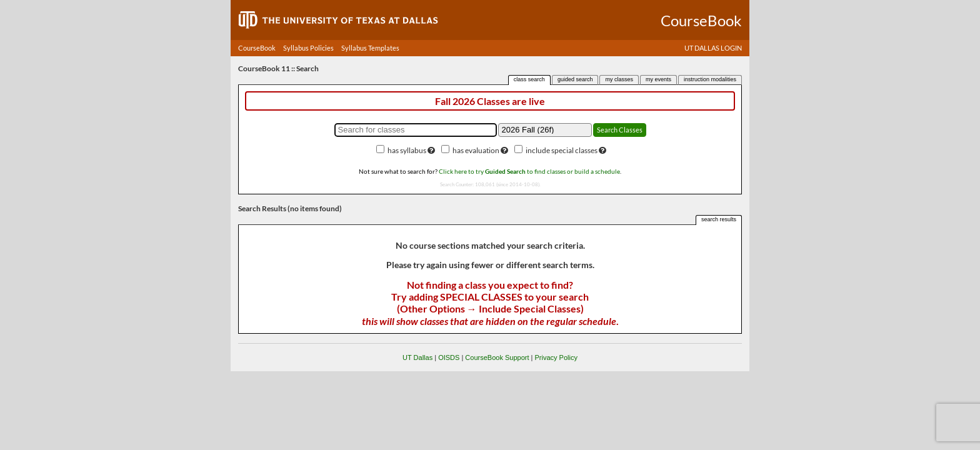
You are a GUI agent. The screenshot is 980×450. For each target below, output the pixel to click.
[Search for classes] (416, 130)
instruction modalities (710, 79)
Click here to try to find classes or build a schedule (529, 171)
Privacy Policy (556, 357)
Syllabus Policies (308, 48)
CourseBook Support (497, 357)
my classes (619, 79)
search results (719, 219)
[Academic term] (545, 130)
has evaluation (476, 150)
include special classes (562, 150)
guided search (575, 79)
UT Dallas (417, 357)
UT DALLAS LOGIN (713, 48)
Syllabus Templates (370, 48)
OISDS (449, 357)
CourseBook (257, 48)
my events (658, 79)
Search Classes (620, 130)
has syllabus (407, 150)
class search (529, 79)
